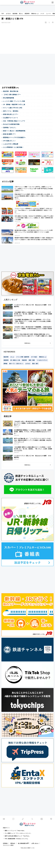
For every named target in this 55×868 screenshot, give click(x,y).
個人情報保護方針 (23, 843)
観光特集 (15, 14)
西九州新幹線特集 (9, 98)
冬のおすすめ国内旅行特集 (11, 124)
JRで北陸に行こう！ (9, 141)
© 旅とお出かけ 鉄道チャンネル (27, 848)
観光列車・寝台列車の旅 (11, 91)
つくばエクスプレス (42, 360)
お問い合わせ (35, 843)
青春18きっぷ (35, 14)
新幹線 (5, 364)
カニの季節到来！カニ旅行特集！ (13, 147)
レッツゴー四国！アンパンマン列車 (14, 101)
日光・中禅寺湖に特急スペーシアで (14, 121)
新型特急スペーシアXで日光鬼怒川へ (14, 137)
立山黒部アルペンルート (11, 118)
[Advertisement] (27, 39)
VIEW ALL (27, 343)
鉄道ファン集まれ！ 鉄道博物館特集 (14, 131)
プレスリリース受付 (8, 845)
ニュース (48, 14)
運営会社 (13, 843)
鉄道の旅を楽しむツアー (11, 114)
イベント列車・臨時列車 (23, 357)
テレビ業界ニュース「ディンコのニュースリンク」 (18, 833)
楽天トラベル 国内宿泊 (11, 111)
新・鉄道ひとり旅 (15, 360)
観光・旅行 (35, 364)
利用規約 (5, 843)
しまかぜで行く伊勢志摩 (11, 144)
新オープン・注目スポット (16, 364)
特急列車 (24, 360)
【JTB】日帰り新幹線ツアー (12, 95)
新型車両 (27, 14)
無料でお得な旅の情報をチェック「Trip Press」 (17, 836)
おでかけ (8, 14)
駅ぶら (21, 14)
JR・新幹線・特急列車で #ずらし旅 (14, 104)
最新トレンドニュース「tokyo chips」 (15, 831)
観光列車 (6, 357)
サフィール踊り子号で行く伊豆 (13, 108)
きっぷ (12, 357)
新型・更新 (32, 360)
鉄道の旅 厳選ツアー (9, 134)
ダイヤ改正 (34, 357)
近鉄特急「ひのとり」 (10, 128)
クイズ (42, 14)
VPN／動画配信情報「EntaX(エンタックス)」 (17, 839)
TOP (3, 14)
